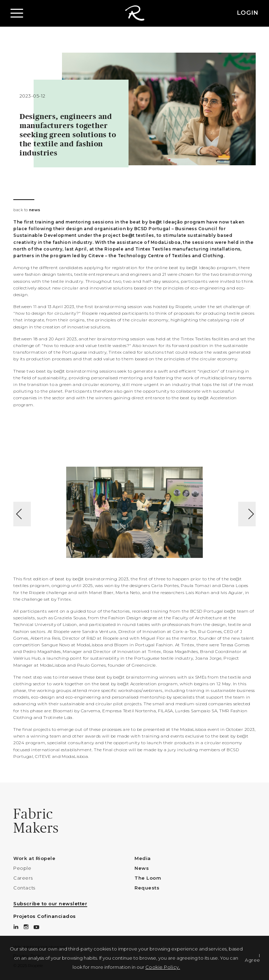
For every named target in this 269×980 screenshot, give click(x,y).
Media (143, 858)
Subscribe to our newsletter (50, 904)
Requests (147, 888)
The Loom (148, 878)
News (142, 868)
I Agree (253, 958)
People (22, 868)
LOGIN (248, 12)
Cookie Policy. (163, 967)
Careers (23, 878)
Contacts (24, 888)
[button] (18, 13)
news (35, 210)
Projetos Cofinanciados (44, 916)
